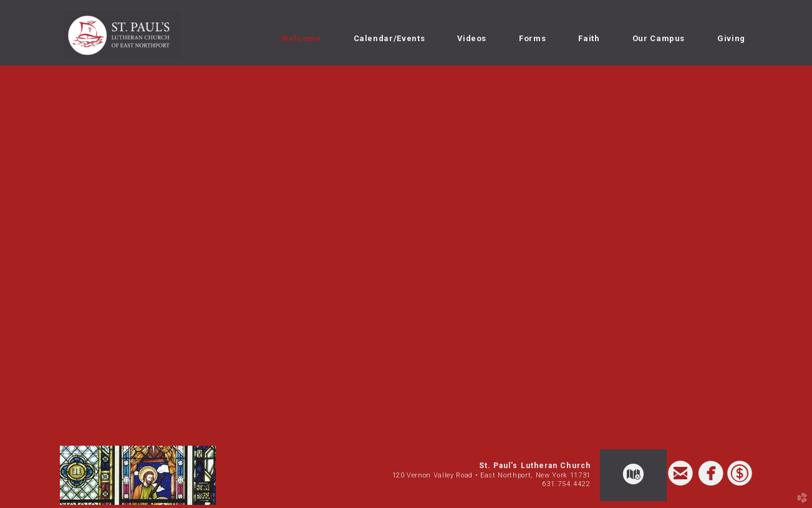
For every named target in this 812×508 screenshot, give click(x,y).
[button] (633, 475)
